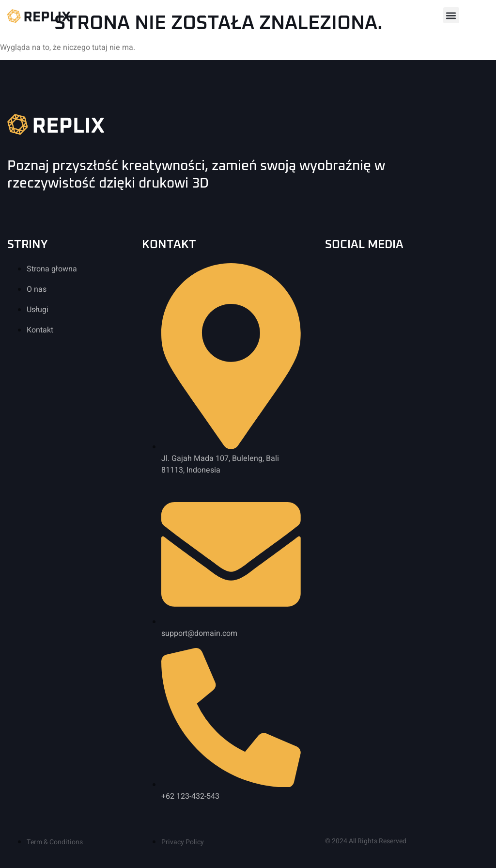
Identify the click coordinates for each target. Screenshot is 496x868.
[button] (451, 15)
